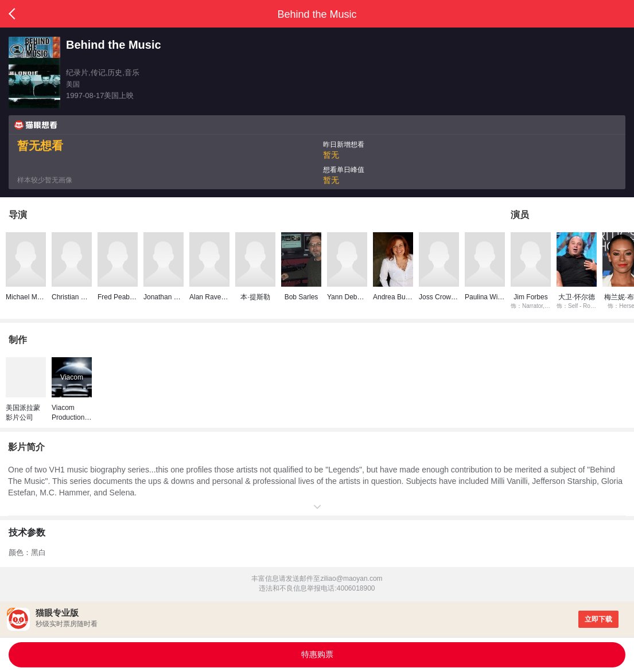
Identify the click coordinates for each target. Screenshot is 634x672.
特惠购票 (317, 655)
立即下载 (598, 619)
